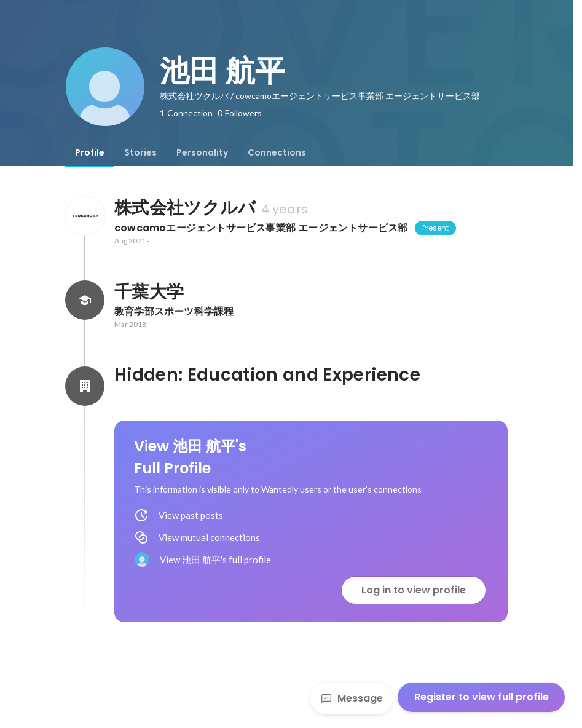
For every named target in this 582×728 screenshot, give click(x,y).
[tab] (90, 152)
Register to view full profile (482, 697)
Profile (90, 152)
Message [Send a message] (352, 698)
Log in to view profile (414, 590)
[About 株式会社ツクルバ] (85, 216)
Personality (202, 152)
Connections (277, 152)
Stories (140, 152)
